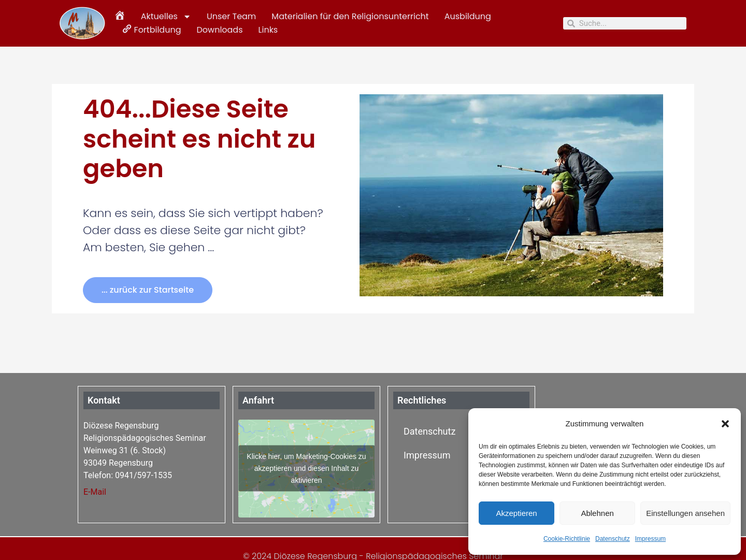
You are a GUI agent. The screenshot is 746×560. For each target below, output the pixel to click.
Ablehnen (597, 513)
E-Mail (95, 492)
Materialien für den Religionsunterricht (350, 16)
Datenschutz (613, 539)
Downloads (219, 30)
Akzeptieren (516, 513)
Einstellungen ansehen (685, 513)
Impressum (650, 539)
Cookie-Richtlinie (567, 539)
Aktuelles (166, 17)
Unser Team (231, 16)
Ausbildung (468, 16)
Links (268, 30)
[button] (725, 424)
